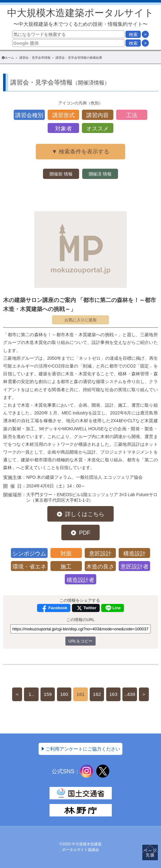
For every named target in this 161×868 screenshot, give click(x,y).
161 (81, 694)
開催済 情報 (100, 174)
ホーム (9, 58)
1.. (31, 694)
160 (64, 694)
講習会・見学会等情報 (35, 58)
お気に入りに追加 (81, 320)
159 (48, 694)
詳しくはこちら (85, 514)
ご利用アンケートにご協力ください (83, 749)
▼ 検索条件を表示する (80, 152)
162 (97, 694)
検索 (133, 34)
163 (113, 694)
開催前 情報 (61, 174)
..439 (130, 694)
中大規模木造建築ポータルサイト (80, 17)
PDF (85, 533)
